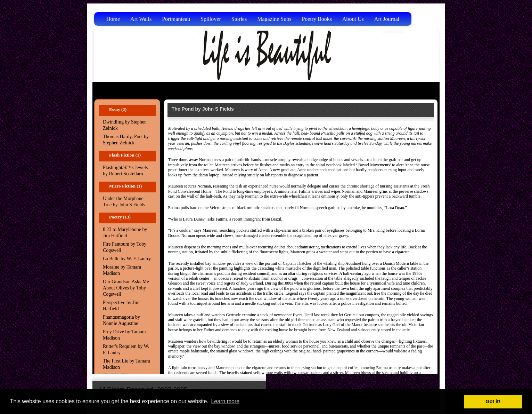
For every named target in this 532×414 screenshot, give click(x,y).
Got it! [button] (493, 401)
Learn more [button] (225, 401)
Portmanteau (176, 19)
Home (113, 19)
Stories (239, 19)
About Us (353, 19)
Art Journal (387, 19)
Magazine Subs (274, 19)
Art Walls (141, 19)
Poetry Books (317, 19)
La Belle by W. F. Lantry (127, 259)
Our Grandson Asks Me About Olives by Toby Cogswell (126, 288)
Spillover (211, 19)
